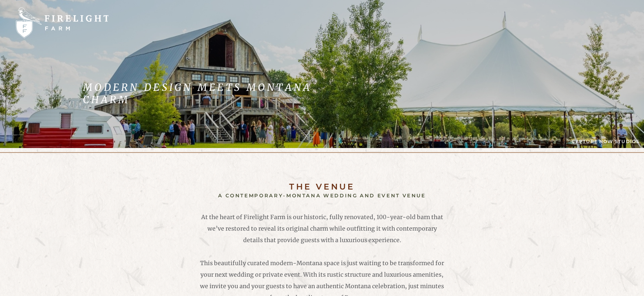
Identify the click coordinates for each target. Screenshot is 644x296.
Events (230, 23)
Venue (270, 23)
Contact (464, 23)
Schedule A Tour (581, 22)
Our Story (351, 23)
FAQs (306, 23)
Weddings (183, 23)
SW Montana (409, 23)
